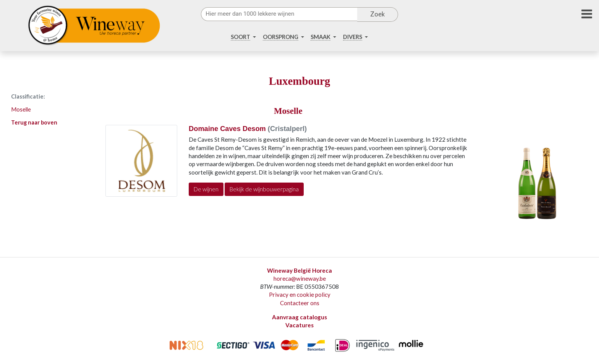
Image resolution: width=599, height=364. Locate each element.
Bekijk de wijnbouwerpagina (264, 189)
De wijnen (206, 189)
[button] (243, 37)
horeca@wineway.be (300, 278)
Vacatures (299, 325)
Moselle (21, 109)
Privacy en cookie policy (300, 294)
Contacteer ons (300, 303)
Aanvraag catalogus (299, 317)
